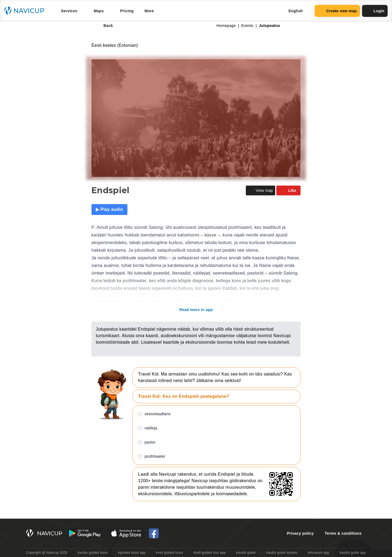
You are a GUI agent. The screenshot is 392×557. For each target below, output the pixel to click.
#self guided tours (169, 553)
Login (375, 11)
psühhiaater (155, 456)
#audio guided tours (93, 553)
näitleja (151, 428)
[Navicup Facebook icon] (154, 533)
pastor (150, 442)
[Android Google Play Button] (85, 533)
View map (261, 190)
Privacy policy (300, 533)
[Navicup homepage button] (26, 11)
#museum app (318, 553)
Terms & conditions (343, 533)
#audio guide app (353, 553)
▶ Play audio (109, 209)
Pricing (127, 11)
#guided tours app (132, 553)
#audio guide (246, 553)
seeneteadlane (158, 414)
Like (288, 190)
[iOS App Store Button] (126, 533)
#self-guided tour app (209, 553)
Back (104, 26)
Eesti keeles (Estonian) (115, 45)
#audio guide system (281, 553)
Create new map (337, 11)
